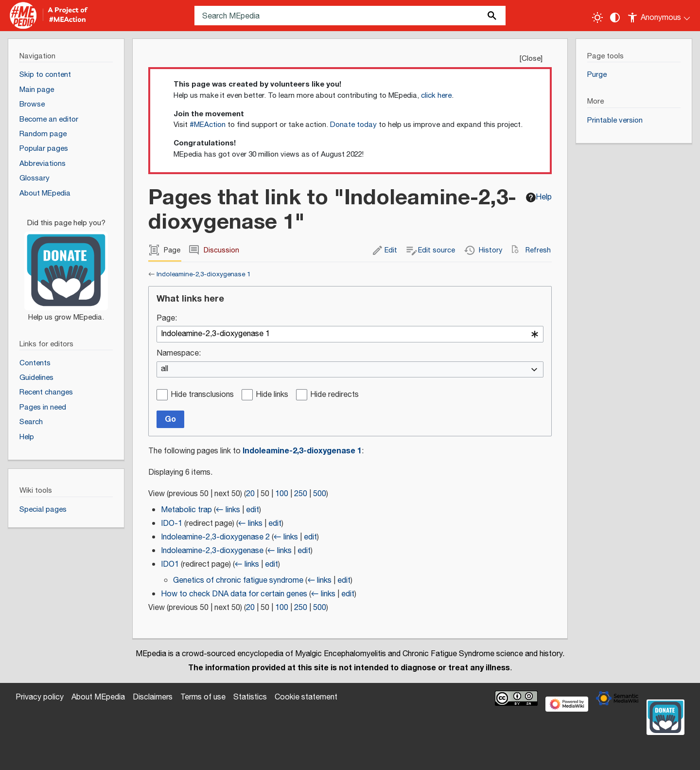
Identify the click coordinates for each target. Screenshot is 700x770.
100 (282, 494)
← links (228, 510)
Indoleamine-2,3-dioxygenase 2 (215, 537)
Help (539, 197)
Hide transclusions (202, 395)
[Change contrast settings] (615, 18)
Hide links (272, 395)
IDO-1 (172, 524)
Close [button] (531, 59)
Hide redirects (334, 395)
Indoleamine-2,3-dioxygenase (212, 551)
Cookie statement (306, 697)
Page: (167, 319)
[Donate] (66, 266)
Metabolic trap (186, 510)
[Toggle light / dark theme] (597, 18)
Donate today (353, 125)
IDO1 (170, 564)
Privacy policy (40, 697)
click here (436, 96)
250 (301, 494)
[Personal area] (659, 16)
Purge (597, 75)
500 (320, 494)
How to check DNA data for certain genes (234, 594)
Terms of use (203, 697)
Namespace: (179, 354)
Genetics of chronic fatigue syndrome (238, 581)
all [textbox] (165, 369)
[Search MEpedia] (350, 16)
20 (250, 494)
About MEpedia (98, 697)
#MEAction (208, 125)
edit (253, 510)
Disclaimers (153, 697)
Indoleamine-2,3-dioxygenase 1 (203, 274)
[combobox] (350, 334)
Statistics (250, 697)
